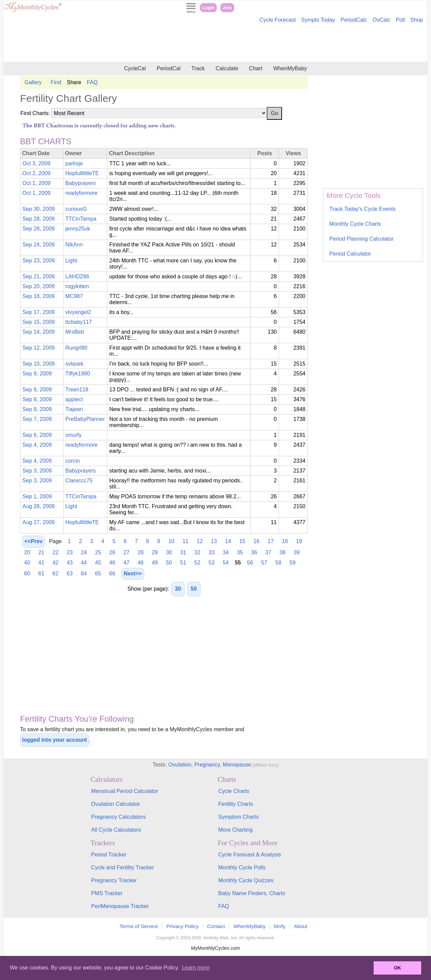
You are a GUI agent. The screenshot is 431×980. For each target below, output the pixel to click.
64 (84, 574)
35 (240, 552)
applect (74, 399)
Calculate (227, 68)
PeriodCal (168, 68)
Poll (400, 20)
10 (171, 541)
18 (285, 541)
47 (127, 563)
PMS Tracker (107, 893)
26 (112, 552)
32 (198, 552)
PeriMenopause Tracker (120, 906)
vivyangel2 (78, 312)
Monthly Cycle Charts (355, 224)
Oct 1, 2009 (36, 183)
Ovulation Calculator (116, 804)
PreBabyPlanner (85, 419)
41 (41, 563)
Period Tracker (109, 855)
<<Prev (33, 541)
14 (228, 541)
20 (27, 552)
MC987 (74, 296)
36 (254, 552)
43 (70, 563)
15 (242, 541)
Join (227, 8)
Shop (417, 20)
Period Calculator (350, 254)
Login (209, 8)
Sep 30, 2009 (39, 209)
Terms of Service (139, 926)
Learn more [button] (196, 968)
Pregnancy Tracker (114, 880)
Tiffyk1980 (78, 374)
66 (112, 574)
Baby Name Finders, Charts (252, 893)
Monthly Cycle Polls (242, 867)
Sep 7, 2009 (37, 419)
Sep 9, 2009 (37, 374)
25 (98, 552)
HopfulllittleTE (82, 173)
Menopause (237, 765)
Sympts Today (318, 20)
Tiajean (74, 409)
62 (56, 574)
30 (169, 552)
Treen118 (77, 390)
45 (98, 563)
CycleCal (135, 68)
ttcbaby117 (79, 322)
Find (56, 82)
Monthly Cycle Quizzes (246, 880)
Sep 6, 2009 (37, 435)
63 (70, 574)
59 (293, 563)
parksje (74, 163)
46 (112, 563)
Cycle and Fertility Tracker (123, 867)
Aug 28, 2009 (39, 506)
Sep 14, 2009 (39, 332)
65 (98, 574)
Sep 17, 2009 (39, 312)
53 (211, 563)
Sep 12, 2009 (39, 348)
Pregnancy (207, 765)
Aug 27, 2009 (39, 522)
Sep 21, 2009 (39, 276)
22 (56, 552)
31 (183, 552)
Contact (216, 926)
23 (70, 552)
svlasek (74, 364)
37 (268, 552)
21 (41, 552)
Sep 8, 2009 (37, 399)
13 (214, 541)
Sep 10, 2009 (39, 364)
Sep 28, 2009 (39, 219)
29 (155, 552)
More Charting (235, 830)
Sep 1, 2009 (37, 496)
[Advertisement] (215, 43)
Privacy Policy (182, 926)
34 (226, 552)
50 (169, 563)
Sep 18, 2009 (39, 296)
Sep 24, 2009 (39, 245)
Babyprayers (81, 183)
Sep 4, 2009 (37, 445)
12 (200, 541)
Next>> (133, 574)
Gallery (33, 82)
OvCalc (381, 20)
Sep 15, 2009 (39, 322)
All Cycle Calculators (116, 830)
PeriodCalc (354, 20)
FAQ (92, 82)
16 (257, 541)
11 (186, 541)
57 (264, 563)
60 (27, 574)
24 (84, 552)
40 (27, 563)
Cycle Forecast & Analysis (250, 855)
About (301, 926)
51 (183, 563)
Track (198, 68)
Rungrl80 (77, 348)
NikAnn (74, 245)
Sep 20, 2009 (39, 286)
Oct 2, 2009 (36, 173)
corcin (73, 461)
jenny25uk (78, 229)
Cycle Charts (234, 791)
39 (297, 552)
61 (41, 574)
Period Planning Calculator (362, 239)
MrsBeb (75, 332)
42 (56, 563)
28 (140, 552)
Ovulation (180, 765)
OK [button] (397, 968)
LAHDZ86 (77, 276)
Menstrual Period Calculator (125, 791)
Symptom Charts (238, 817)
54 (226, 563)
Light (71, 261)
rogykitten (77, 286)
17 (271, 541)
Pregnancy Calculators (119, 817)
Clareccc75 (79, 480)
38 (282, 552)
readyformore (82, 193)
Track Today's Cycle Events (363, 209)
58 (278, 563)
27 (127, 552)
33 (211, 552)
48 (140, 563)
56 (250, 563)
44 (84, 563)
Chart (256, 68)
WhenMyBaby (290, 68)
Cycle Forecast (278, 20)
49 (155, 563)
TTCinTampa (81, 219)
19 (299, 541)
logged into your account (54, 740)
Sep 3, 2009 (37, 471)
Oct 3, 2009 (36, 163)
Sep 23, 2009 (39, 261)
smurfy (74, 435)
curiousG (76, 209)
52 (198, 563)
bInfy (280, 926)
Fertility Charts (236, 804)
